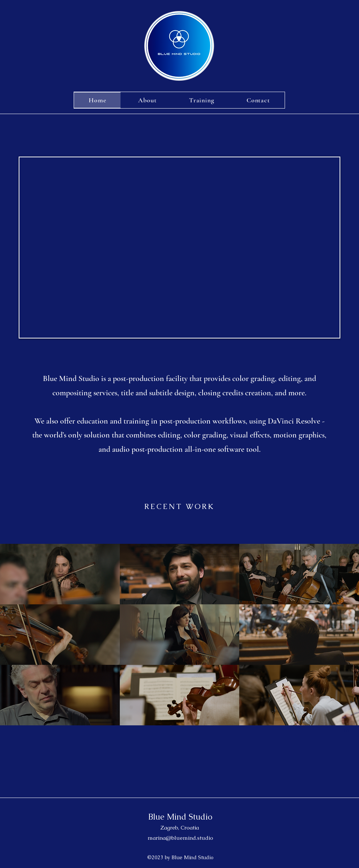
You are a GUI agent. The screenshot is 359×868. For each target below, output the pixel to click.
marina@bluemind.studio (180, 838)
